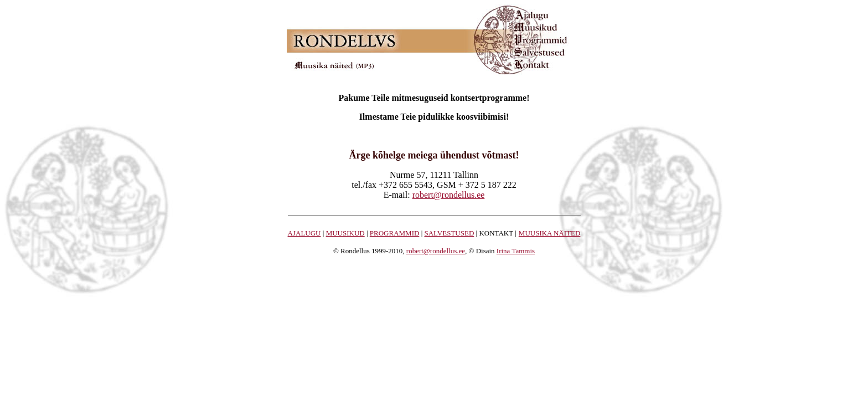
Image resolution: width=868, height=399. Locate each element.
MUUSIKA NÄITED (550, 233)
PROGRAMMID (395, 233)
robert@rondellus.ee (449, 195)
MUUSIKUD (345, 233)
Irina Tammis (516, 251)
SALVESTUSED (449, 233)
